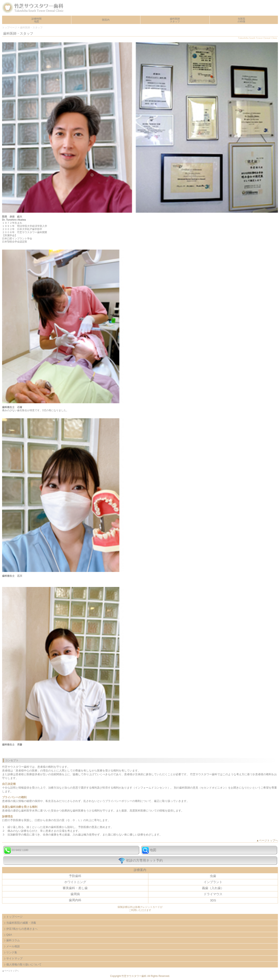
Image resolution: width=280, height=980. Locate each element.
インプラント (213, 882)
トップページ (10, 28)
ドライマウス (213, 894)
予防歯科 (75, 876)
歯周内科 (75, 900)
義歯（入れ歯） (213, 888)
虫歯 (213, 876)
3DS (213, 900)
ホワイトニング (75, 882)
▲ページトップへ (267, 840)
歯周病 (75, 894)
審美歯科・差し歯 (75, 888)
